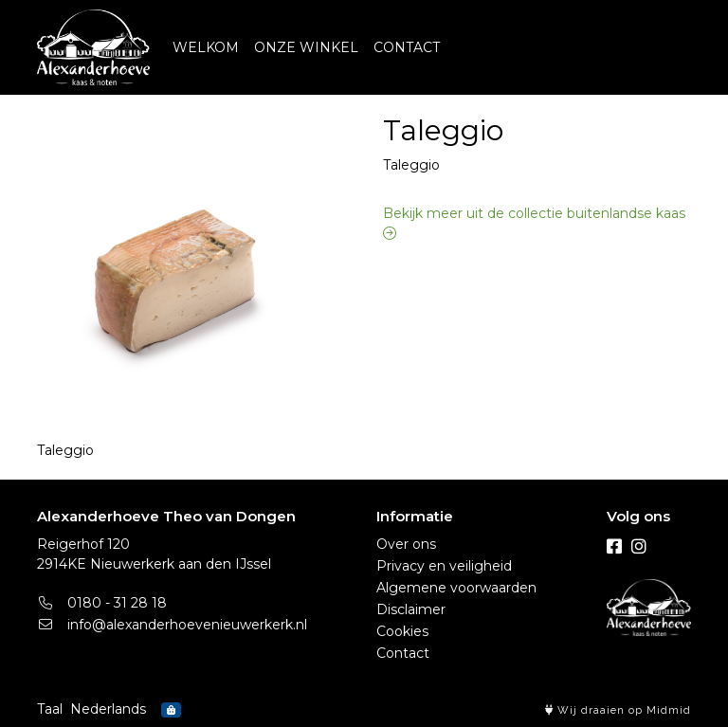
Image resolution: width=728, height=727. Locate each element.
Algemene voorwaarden (456, 588)
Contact (403, 653)
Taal (50, 709)
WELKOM (206, 47)
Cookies (402, 631)
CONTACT (407, 47)
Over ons (406, 544)
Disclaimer (411, 609)
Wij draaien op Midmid (618, 710)
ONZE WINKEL (306, 47)
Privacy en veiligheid (444, 566)
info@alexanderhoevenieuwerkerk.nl (172, 625)
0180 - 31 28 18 (102, 603)
